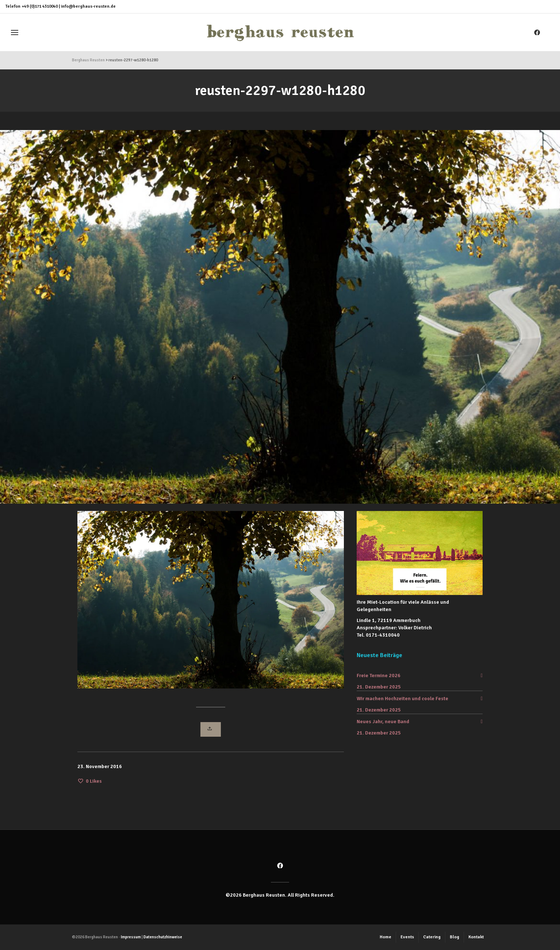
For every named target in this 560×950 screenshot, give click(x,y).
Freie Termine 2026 (379, 676)
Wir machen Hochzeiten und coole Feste (402, 699)
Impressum (131, 937)
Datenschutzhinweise (163, 937)
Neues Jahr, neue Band (383, 722)
